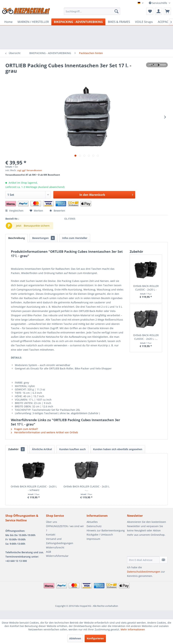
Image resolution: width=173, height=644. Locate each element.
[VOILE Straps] (144, 22)
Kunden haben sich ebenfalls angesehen (118, 449)
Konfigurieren (95, 638)
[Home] (8, 22)
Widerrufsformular (57, 556)
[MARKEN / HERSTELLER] (33, 22)
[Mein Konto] (159, 11)
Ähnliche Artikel (42, 449)
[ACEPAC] (163, 22)
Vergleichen (14, 211)
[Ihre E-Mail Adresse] (143, 560)
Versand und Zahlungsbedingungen (60, 541)
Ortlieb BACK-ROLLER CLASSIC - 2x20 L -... (146, 337)
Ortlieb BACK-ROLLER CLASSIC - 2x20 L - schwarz (146, 288)
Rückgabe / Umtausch (100, 535)
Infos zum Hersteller (75, 238)
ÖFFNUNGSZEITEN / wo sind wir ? (65, 528)
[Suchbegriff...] (92, 11)
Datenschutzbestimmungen (144, 572)
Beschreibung (17, 238)
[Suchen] (116, 11)
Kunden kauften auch (72, 449)
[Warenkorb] (167, 11)
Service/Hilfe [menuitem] (158, 3)
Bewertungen (43, 238)
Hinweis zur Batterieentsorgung (106, 530)
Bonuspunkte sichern (37, 226)
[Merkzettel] (150, 11)
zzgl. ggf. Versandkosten (30, 170)
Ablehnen (75, 638)
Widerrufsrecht (55, 547)
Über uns (52, 522)
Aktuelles (92, 522)
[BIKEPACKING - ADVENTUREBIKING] (78, 22)
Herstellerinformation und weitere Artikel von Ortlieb (44, 432)
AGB (48, 552)
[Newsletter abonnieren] (163, 560)
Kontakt (51, 535)
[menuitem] (92, 11)
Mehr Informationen (133, 629)
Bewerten (57, 211)
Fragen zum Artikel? (24, 429)
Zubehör (16, 449)
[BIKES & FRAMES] (119, 22)
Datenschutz (94, 526)
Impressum (93, 539)
